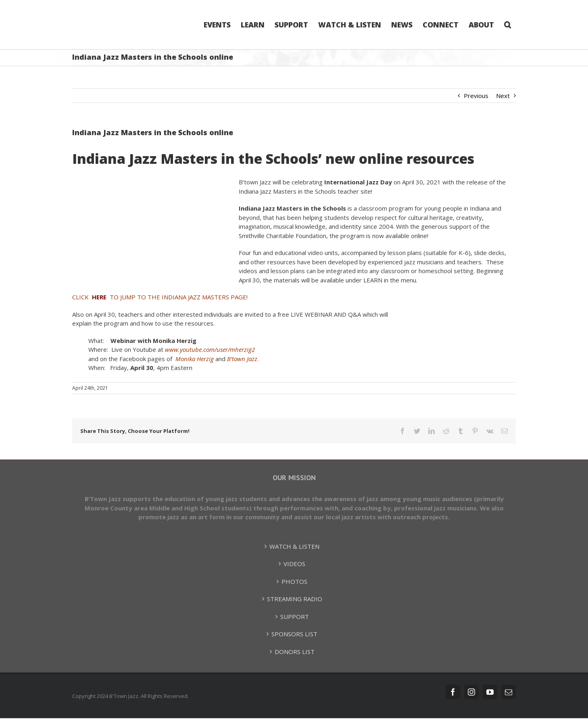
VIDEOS (294, 564)
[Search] (507, 25)
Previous (476, 96)
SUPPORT (295, 617)
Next (503, 96)
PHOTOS (294, 581)
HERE (99, 297)
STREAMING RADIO (295, 599)
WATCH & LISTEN (294, 546)
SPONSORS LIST (294, 634)
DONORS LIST (295, 652)
